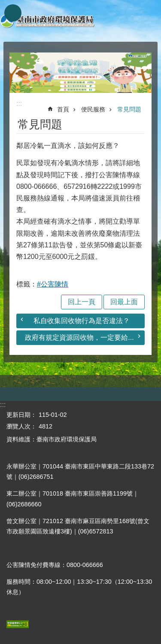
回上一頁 (82, 302)
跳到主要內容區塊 (5, 5)
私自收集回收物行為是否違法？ (82, 321)
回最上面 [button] (124, 302)
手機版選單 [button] (13, 13)
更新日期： (21, 415)
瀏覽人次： (21, 426)
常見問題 (129, 109)
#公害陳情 (53, 284)
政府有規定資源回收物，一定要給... (79, 337)
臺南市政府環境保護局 (47, 21)
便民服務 (93, 109)
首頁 (63, 109)
